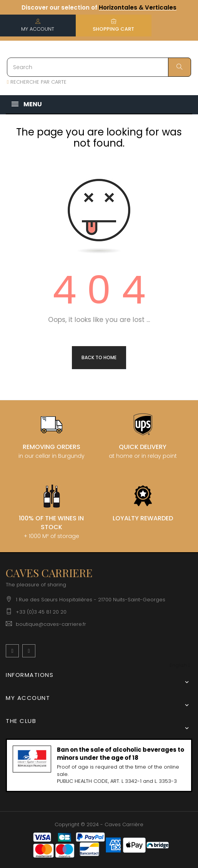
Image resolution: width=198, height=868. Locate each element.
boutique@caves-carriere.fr (51, 624)
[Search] (99, 67)
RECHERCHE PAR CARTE (37, 82)
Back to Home (99, 357)
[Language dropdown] (180, 666)
